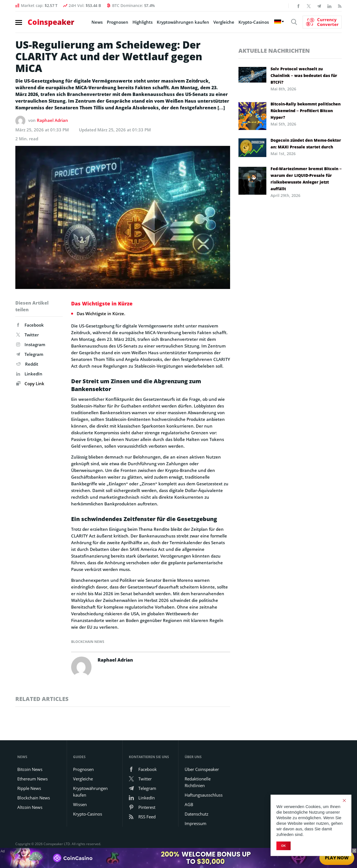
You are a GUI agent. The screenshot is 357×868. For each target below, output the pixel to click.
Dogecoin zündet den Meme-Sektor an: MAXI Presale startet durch (306, 144)
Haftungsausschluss (204, 795)
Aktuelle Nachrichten (274, 51)
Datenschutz (196, 814)
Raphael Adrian (52, 120)
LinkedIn (29, 374)
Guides (79, 757)
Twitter (27, 335)
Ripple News (29, 788)
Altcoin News (30, 807)
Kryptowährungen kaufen (183, 22)
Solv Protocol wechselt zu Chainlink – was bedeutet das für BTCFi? (304, 75)
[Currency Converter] (322, 22)
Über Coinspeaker (202, 769)
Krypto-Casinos (254, 22)
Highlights (143, 22)
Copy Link (30, 384)
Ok (284, 846)
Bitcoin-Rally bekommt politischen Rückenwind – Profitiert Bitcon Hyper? (306, 111)
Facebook (30, 325)
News (97, 22)
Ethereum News (32, 779)
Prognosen (118, 22)
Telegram (30, 354)
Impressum (196, 823)
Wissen (80, 804)
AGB (189, 804)
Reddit (27, 364)
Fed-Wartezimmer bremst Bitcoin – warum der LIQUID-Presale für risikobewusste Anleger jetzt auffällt (306, 179)
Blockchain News (88, 642)
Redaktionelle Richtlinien (198, 782)
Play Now (337, 858)
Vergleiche (224, 22)
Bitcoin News (30, 769)
